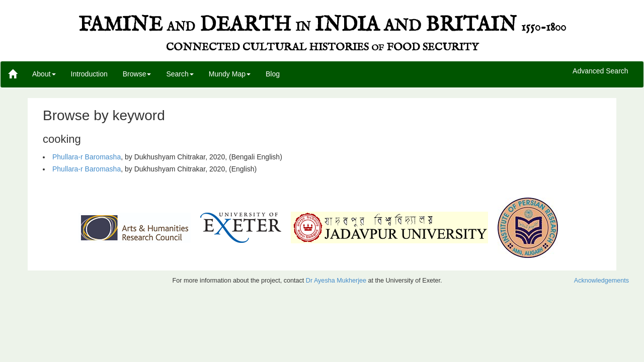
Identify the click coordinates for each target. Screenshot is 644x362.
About (44, 74)
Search (180, 74)
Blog (273, 74)
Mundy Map (230, 74)
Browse (137, 74)
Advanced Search (600, 71)
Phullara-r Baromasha (87, 157)
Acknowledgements (601, 281)
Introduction (89, 74)
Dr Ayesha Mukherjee (336, 281)
